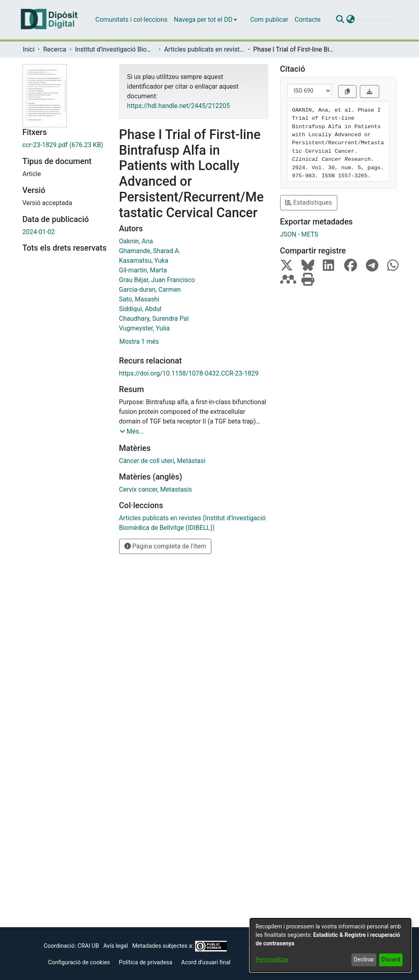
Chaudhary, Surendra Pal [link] (154, 319)
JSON (288, 234)
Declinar (364, 959)
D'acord (391, 959)
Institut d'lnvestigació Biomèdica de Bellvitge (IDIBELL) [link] (115, 49)
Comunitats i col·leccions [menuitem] (131, 20)
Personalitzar (272, 959)
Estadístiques (309, 202)
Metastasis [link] (176, 489)
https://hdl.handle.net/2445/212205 (179, 106)
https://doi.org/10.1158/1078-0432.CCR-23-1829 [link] (189, 373)
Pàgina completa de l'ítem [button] (165, 546)
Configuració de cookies (79, 962)
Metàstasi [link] (191, 461)
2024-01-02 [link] (39, 232)
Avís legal (116, 946)
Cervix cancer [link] (138, 489)
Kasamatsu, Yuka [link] (144, 261)
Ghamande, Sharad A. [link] (150, 251)
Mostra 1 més (139, 342)
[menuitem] (205, 20)
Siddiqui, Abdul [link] (140, 309)
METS (310, 234)
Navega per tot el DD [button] (203, 20)
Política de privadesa (146, 962)
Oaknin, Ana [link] (136, 241)
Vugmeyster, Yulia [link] (144, 328)
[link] (65, 145)
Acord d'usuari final (206, 962)
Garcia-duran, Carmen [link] (150, 290)
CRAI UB (88, 946)
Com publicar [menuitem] (269, 20)
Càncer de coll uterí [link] (147, 461)
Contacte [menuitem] (308, 20)
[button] (340, 20)
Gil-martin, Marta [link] (143, 270)
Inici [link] (29, 49)
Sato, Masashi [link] (139, 299)
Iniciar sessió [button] (376, 20)
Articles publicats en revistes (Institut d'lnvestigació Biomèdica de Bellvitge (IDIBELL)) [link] (204, 49)
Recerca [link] (55, 49)
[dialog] (330, 945)
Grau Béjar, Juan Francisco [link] (157, 280)
